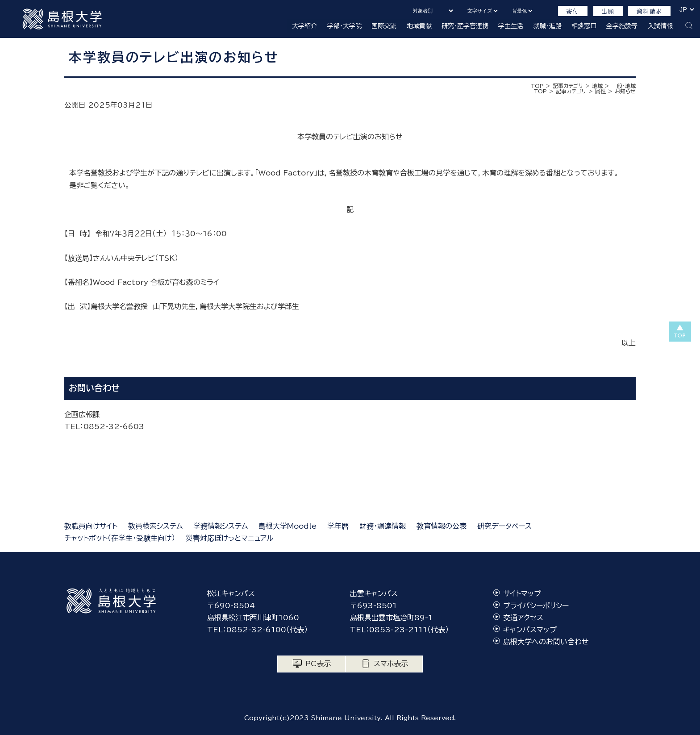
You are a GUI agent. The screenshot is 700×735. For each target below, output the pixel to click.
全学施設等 (622, 26)
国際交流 (384, 26)
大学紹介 (304, 26)
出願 (608, 11)
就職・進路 (548, 26)
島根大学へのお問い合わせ (546, 642)
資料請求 (649, 11)
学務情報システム (221, 526)
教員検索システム (155, 526)
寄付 (573, 11)
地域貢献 (419, 26)
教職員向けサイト (91, 526)
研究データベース (504, 526)
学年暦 (338, 526)
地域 (597, 86)
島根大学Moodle (287, 526)
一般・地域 (624, 86)
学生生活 (511, 26)
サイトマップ (522, 593)
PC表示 (318, 664)
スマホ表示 (391, 664)
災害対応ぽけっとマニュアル (230, 538)
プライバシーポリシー (536, 606)
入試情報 (660, 26)
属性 (600, 91)
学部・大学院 (344, 26)
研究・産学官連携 (465, 26)
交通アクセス (523, 618)
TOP (537, 86)
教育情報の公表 (442, 526)
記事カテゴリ (568, 86)
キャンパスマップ (530, 630)
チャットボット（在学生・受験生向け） (120, 538)
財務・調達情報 (383, 526)
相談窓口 (584, 26)
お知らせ (625, 91)
